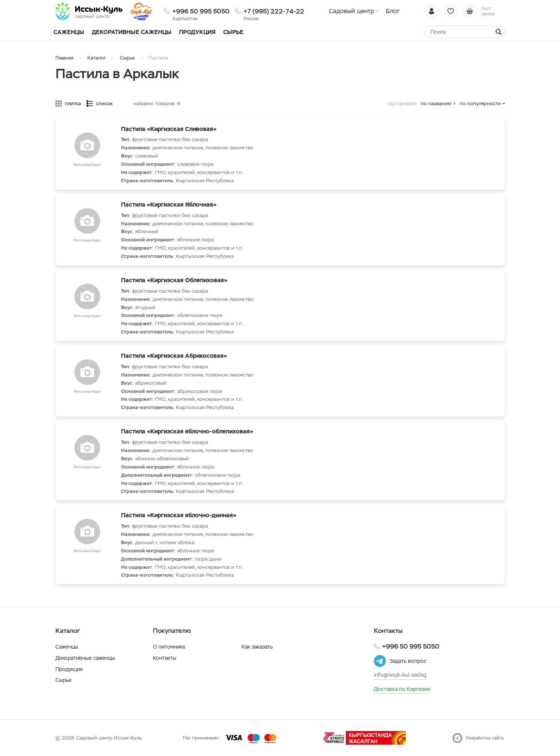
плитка (73, 103)
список (104, 103)
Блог (393, 11)
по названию (436, 103)
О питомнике (169, 647)
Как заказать (257, 647)
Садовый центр (352, 11)
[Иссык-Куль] (89, 11)
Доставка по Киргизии (402, 689)
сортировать (402, 103)
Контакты (165, 658)
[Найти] (499, 32)
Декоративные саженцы (132, 32)
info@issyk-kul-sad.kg (400, 675)
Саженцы (67, 647)
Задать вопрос (408, 661)
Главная (64, 58)
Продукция (197, 32)
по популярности (480, 103)
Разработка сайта (485, 738)
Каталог (97, 58)
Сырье (127, 58)
